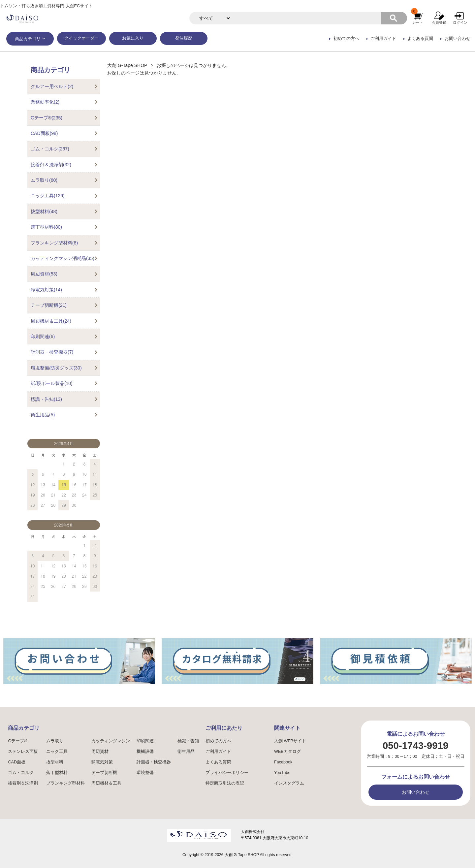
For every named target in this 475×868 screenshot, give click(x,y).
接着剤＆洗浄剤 (23, 783)
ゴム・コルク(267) (50, 149)
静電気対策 (102, 762)
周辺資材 (100, 752)
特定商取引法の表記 (225, 783)
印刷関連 (145, 741)
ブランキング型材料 (65, 783)
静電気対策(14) (46, 290)
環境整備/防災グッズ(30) (56, 368)
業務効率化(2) (45, 102)
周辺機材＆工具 (106, 783)
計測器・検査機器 (154, 762)
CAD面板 (17, 762)
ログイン (460, 22)
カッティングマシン (111, 741)
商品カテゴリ (28, 39)
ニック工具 (57, 752)
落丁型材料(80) (46, 227)
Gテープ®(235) (47, 118)
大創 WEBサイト (290, 741)
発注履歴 (184, 38)
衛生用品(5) (43, 415)
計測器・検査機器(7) (52, 352)
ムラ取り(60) (44, 180)
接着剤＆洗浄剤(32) (51, 165)
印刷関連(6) (43, 337)
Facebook (283, 762)
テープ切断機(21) (49, 305)
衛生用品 (186, 752)
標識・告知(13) (46, 399)
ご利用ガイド (383, 39)
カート (418, 22)
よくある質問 (420, 39)
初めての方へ (346, 39)
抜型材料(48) (44, 211)
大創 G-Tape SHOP (127, 65)
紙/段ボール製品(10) (52, 383)
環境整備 (145, 773)
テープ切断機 (104, 773)
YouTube (282, 773)
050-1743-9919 (415, 745)
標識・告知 (188, 741)
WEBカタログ (287, 752)
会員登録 (439, 22)
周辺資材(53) (44, 274)
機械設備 (145, 752)
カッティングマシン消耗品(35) (63, 258)
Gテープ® (17, 741)
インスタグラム (289, 783)
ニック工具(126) (48, 196)
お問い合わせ (458, 39)
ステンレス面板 (23, 752)
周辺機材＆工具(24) (51, 321)
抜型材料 (55, 762)
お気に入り (133, 38)
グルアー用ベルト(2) (52, 86)
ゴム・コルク (21, 773)
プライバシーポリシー (227, 773)
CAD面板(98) (44, 133)
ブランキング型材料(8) (54, 243)
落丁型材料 (57, 773)
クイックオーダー (81, 38)
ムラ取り (55, 741)
